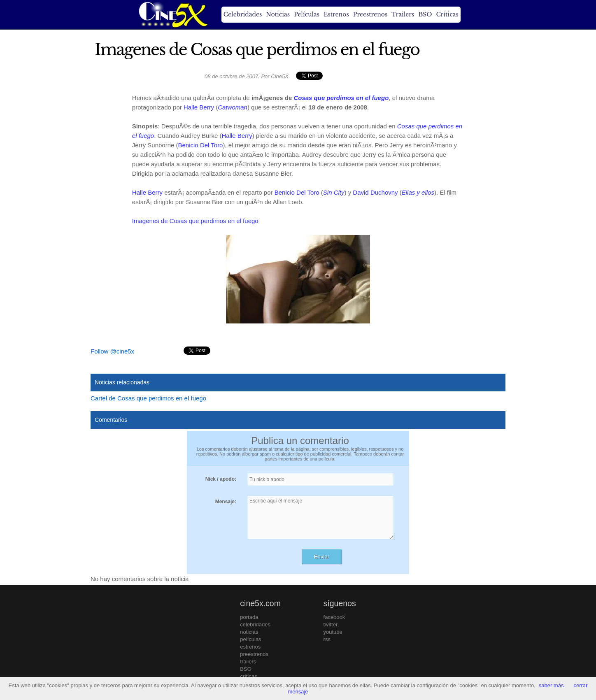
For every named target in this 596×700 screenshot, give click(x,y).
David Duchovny (375, 192)
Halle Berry (199, 107)
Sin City (334, 192)
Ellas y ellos (418, 192)
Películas (307, 14)
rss (327, 639)
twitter (331, 624)
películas (250, 639)
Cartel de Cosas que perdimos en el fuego (148, 398)
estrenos (250, 647)
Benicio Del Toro (201, 145)
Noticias (278, 14)
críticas (248, 676)
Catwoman (233, 107)
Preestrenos (370, 14)
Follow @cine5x (112, 351)
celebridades (255, 624)
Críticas (447, 14)
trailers (248, 662)
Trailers (403, 14)
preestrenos (254, 654)
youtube (333, 632)
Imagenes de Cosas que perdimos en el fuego (195, 221)
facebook (334, 617)
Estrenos (336, 14)
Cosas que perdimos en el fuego (341, 98)
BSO (425, 14)
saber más (551, 685)
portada (249, 617)
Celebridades (243, 14)
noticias (249, 632)
